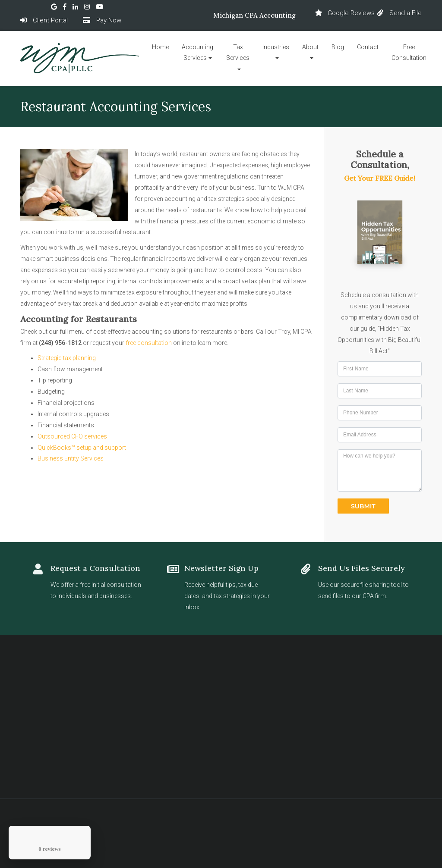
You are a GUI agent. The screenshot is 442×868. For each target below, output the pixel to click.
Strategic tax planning (67, 358)
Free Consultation (409, 53)
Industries (276, 47)
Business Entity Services (71, 458)
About (310, 47)
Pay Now (102, 20)
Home (160, 47)
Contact (368, 47)
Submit (363, 506)
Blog (338, 47)
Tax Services (238, 53)
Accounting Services (197, 53)
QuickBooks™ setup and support (82, 448)
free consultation (149, 343)
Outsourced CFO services (72, 436)
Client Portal (44, 20)
